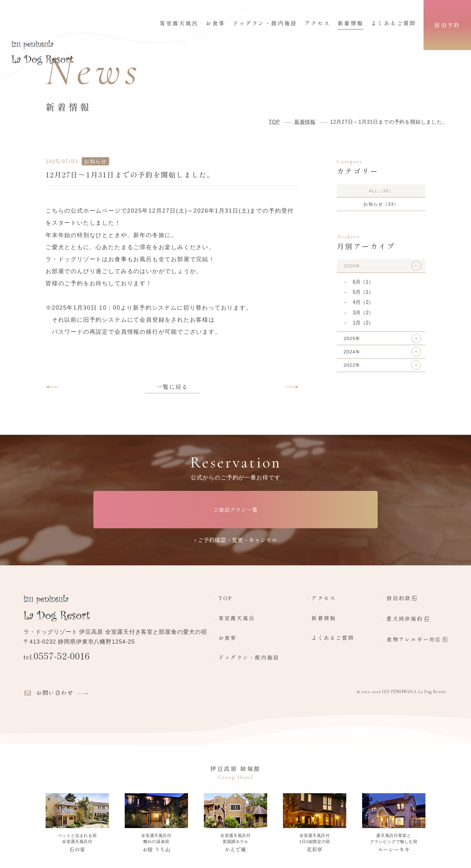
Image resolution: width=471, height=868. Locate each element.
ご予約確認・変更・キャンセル (237, 540)
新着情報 (351, 24)
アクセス (317, 24)
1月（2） (363, 328)
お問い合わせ (47, 693)
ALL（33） (381, 191)
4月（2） (363, 307)
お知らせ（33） (381, 207)
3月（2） (363, 318)
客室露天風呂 (179, 24)
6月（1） (363, 287)
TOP (226, 598)
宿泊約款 (402, 599)
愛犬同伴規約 (408, 619)
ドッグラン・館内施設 (265, 24)
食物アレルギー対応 (417, 640)
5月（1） (363, 297)
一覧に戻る (172, 387)
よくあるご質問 (394, 24)
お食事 (215, 24)
